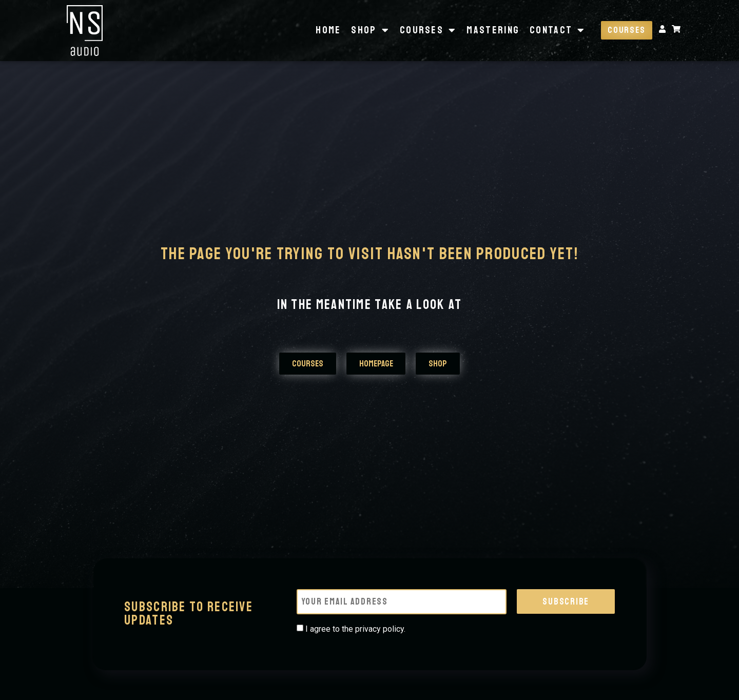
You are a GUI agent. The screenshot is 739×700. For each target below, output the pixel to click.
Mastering (492, 30)
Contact (556, 30)
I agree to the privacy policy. (355, 628)
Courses (427, 30)
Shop (369, 30)
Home (327, 30)
